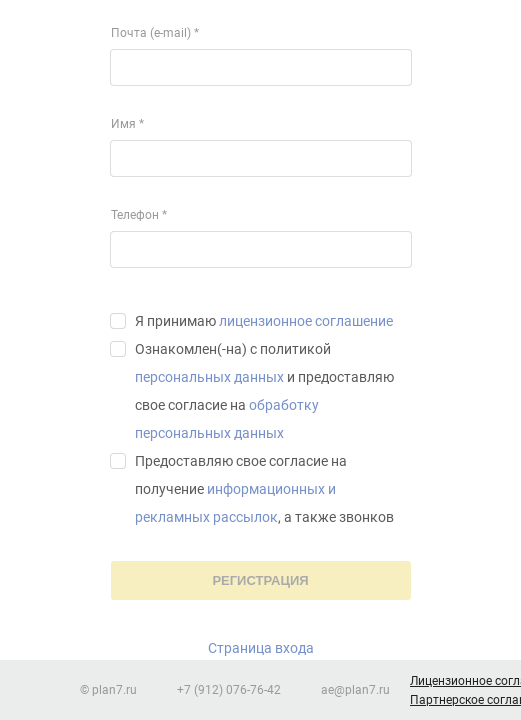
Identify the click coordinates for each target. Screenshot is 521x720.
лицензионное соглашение (306, 321)
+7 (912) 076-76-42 (229, 690)
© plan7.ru (108, 690)
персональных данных (209, 377)
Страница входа (261, 648)
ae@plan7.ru (355, 690)
